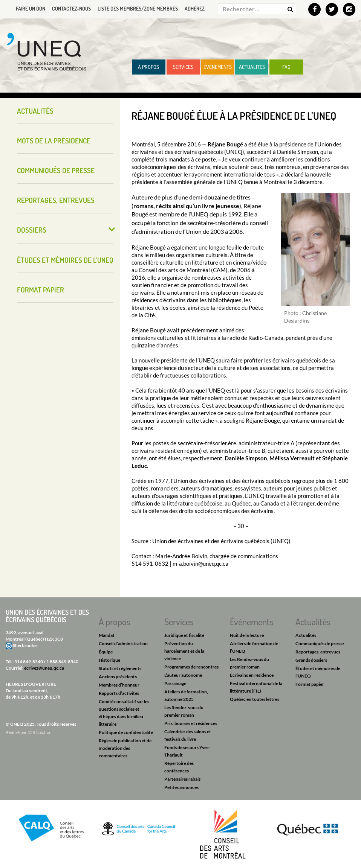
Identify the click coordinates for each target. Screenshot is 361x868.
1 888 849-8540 (62, 662)
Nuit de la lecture (247, 635)
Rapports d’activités (119, 693)
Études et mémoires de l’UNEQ (65, 260)
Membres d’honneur (119, 685)
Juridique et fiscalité (184, 635)
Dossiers (32, 230)
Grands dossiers (311, 660)
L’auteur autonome (183, 675)
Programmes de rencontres (191, 667)
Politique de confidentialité (126, 732)
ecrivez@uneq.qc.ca (44, 668)
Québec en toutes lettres (255, 699)
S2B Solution (39, 732)
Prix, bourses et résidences (191, 723)
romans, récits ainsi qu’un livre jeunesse (186, 206)
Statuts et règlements (120, 668)
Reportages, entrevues (56, 200)
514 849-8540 (29, 662)
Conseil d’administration (123, 643)
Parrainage (175, 683)
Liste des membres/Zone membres (138, 8)
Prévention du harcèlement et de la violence (184, 651)
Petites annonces (181, 787)
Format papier (41, 290)
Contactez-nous (71, 8)
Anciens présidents (118, 677)
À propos (148, 67)
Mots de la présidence (54, 141)
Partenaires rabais (182, 779)
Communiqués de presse (56, 170)
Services (183, 67)
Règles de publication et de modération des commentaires (125, 748)
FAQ (286, 67)
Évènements (218, 67)
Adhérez (195, 8)
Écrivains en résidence (252, 675)
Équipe (106, 652)
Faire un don (31, 8)
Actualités (252, 67)
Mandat (107, 635)
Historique (109, 660)
